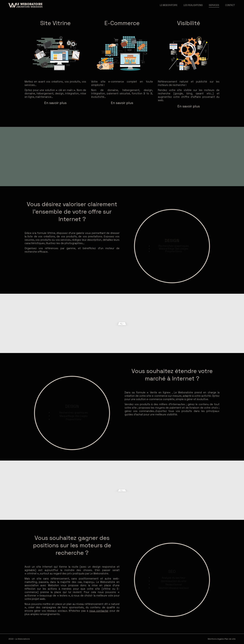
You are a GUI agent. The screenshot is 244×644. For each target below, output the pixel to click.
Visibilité (189, 23)
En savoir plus (55, 103)
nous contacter (99, 611)
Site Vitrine (55, 23)
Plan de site (230, 639)
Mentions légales (216, 639)
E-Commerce (122, 23)
